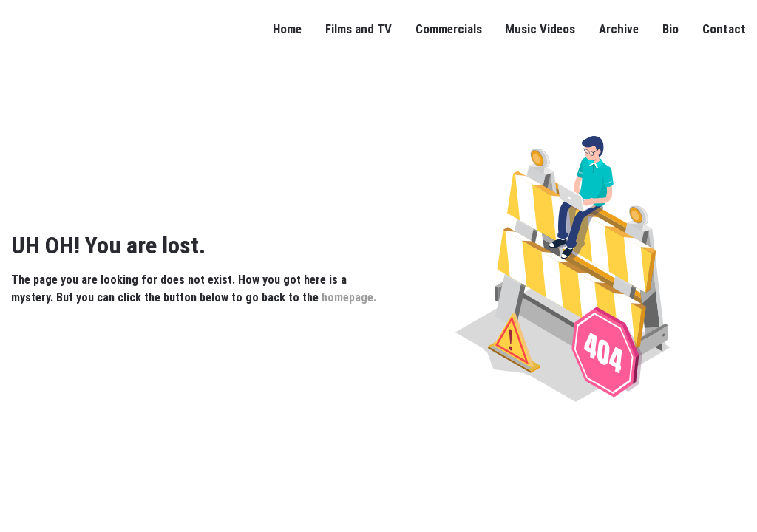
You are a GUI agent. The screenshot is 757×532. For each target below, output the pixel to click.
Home (287, 29)
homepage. (349, 297)
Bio (671, 29)
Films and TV (359, 29)
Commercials (449, 29)
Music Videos (540, 29)
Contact (724, 29)
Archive (619, 29)
